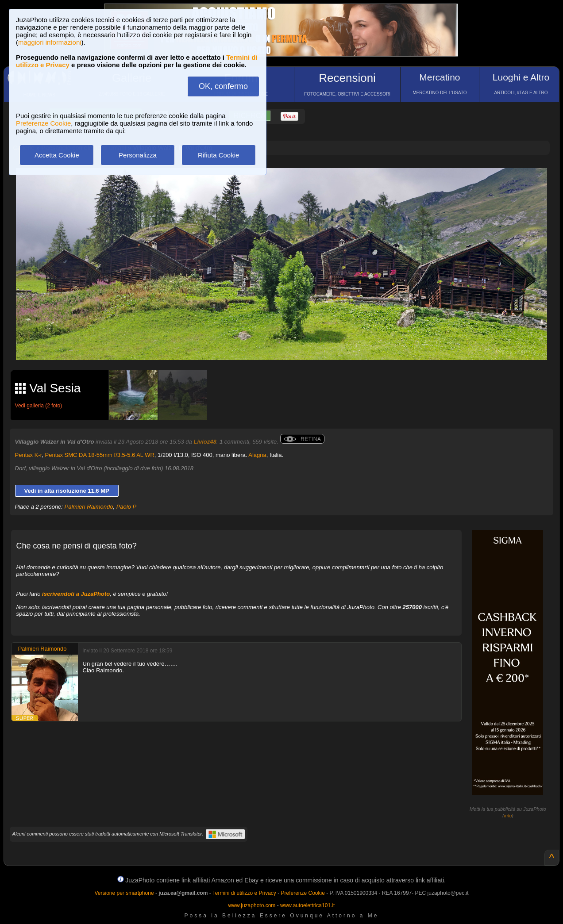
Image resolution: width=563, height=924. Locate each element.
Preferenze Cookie (43, 123)
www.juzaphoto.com (252, 905)
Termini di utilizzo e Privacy (244, 893)
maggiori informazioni (50, 42)
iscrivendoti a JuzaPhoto (76, 594)
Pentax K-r (29, 455)
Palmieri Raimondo (89, 507)
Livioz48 (205, 442)
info (508, 816)
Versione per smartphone (124, 893)
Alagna (257, 455)
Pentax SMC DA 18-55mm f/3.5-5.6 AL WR (100, 455)
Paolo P (127, 507)
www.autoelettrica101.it (307, 905)
